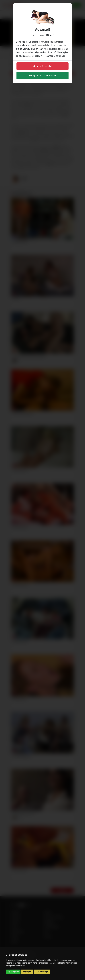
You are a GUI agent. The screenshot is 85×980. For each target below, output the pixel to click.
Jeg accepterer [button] (13, 972)
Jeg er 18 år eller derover (43, 76)
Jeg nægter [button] (27, 972)
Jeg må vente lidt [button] (43, 66)
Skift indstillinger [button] (42, 972)
